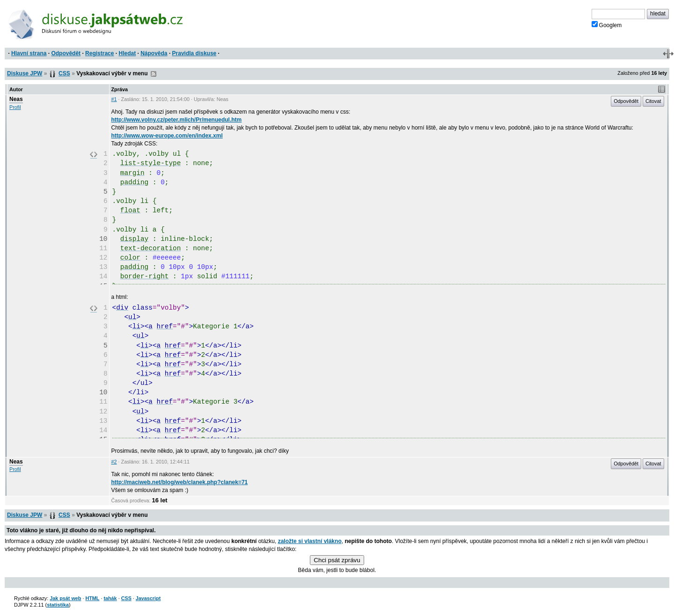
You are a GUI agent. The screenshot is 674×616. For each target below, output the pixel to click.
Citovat (653, 101)
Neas (16, 99)
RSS (154, 74)
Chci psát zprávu (337, 560)
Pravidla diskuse (194, 53)
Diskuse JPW (25, 73)
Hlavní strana (29, 53)
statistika (58, 605)
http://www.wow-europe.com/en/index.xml (167, 136)
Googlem (607, 25)
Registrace (99, 53)
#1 (114, 99)
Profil (15, 107)
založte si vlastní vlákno (310, 541)
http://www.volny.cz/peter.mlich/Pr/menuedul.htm (177, 120)
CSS (64, 73)
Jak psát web (65, 598)
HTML (92, 598)
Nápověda (154, 53)
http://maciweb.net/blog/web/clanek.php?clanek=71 (180, 482)
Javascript (148, 598)
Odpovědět (66, 53)
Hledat (127, 53)
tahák (110, 598)
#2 (114, 462)
